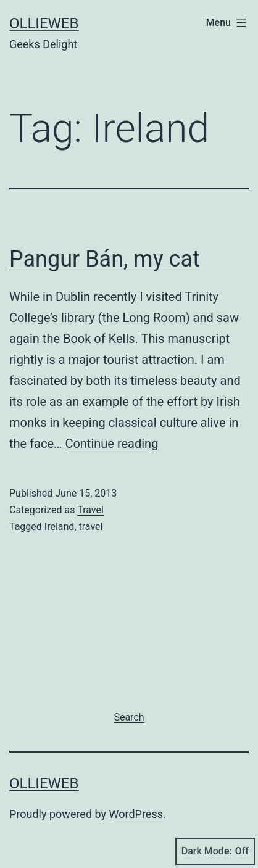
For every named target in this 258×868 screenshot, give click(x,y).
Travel (90, 510)
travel (91, 527)
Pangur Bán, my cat (105, 259)
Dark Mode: (215, 851)
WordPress (136, 814)
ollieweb (44, 23)
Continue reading (111, 444)
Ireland (60, 527)
